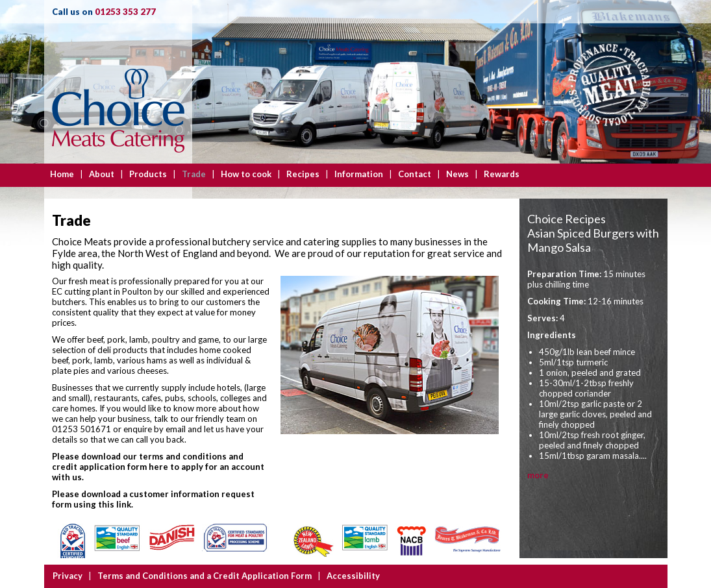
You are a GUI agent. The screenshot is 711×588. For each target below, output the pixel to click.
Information (359, 174)
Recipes (303, 174)
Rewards (502, 174)
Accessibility (353, 576)
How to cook (246, 174)
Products (148, 174)
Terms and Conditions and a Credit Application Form (205, 576)
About (102, 174)
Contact (415, 174)
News (457, 174)
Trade (194, 174)
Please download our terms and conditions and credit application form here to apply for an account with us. (158, 467)
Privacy (68, 576)
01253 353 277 (125, 12)
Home (62, 174)
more (538, 475)
